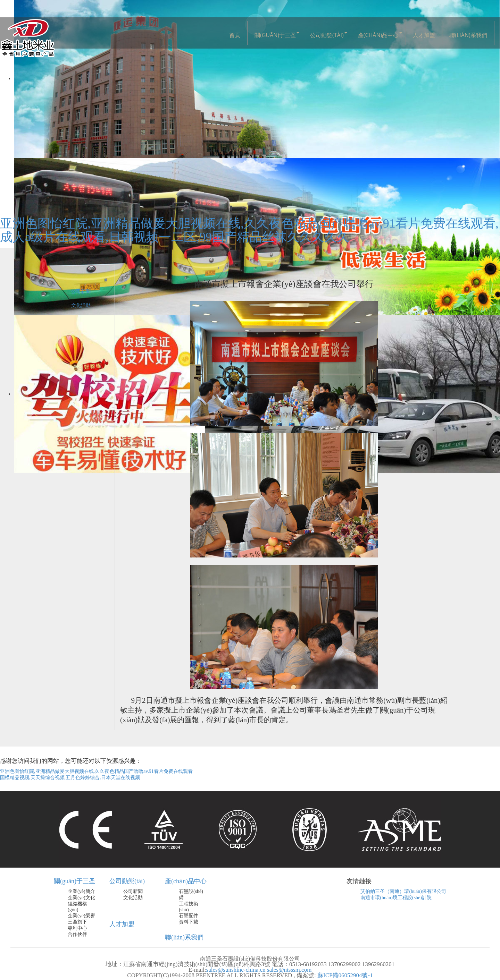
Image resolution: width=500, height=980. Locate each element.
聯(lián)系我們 (468, 35)
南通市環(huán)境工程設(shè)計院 (396, 898)
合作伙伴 (77, 934)
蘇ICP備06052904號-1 (344, 975)
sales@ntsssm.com (289, 970)
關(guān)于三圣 (275, 35)
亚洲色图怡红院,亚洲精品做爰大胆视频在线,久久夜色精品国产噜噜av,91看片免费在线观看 (96, 771)
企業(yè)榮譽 (81, 916)
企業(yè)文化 (81, 898)
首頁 (235, 35)
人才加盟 (424, 35)
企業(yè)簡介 (81, 891)
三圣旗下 (77, 922)
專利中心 (77, 928)
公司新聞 (81, 292)
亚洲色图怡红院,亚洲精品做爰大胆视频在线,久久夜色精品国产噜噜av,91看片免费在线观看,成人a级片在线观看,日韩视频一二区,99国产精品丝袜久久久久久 (249, 230)
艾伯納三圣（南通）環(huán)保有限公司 (403, 891)
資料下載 (189, 922)
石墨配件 (189, 916)
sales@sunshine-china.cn (236, 970)
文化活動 (81, 305)
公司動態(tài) (327, 35)
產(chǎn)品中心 (378, 35)
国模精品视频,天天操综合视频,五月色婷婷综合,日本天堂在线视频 (70, 778)
